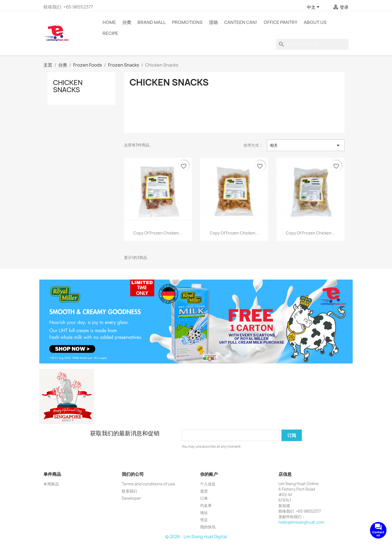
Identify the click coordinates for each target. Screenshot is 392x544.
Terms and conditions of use (148, 484)
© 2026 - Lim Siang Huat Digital (196, 537)
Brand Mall (152, 22)
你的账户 (209, 474)
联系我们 (129, 491)
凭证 (204, 520)
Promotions (187, 22)
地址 (204, 512)
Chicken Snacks (68, 86)
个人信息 (208, 484)
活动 (213, 22)
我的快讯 (208, 527)
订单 (204, 498)
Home (109, 22)
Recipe (110, 33)
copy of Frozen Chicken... (158, 233)
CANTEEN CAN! (241, 22)
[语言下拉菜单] (314, 7)
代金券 (206, 505)
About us (315, 22)
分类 (127, 22)
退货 (204, 491)
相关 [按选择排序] (306, 145)
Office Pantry (281, 22)
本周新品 (51, 484)
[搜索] (312, 44)
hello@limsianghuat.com (301, 522)
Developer (132, 498)
